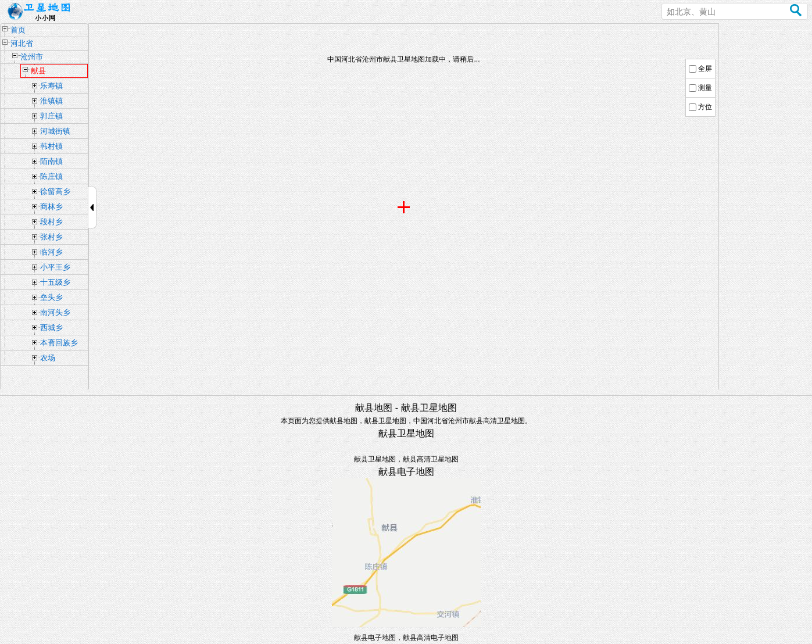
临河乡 (51, 252)
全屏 (705, 69)
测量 (705, 88)
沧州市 (32, 57)
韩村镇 (51, 146)
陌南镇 (51, 161)
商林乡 (51, 207)
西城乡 (51, 328)
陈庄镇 (51, 176)
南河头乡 (55, 312)
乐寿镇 (51, 86)
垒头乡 (51, 297)
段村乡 (51, 222)
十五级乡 (55, 282)
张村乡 (51, 237)
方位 (705, 107)
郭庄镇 (51, 116)
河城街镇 (55, 131)
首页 (18, 30)
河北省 (22, 43)
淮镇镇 (51, 101)
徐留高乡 (55, 192)
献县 (38, 71)
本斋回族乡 (59, 343)
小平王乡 (55, 267)
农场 (48, 358)
